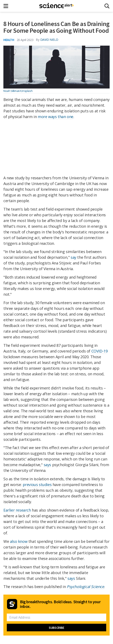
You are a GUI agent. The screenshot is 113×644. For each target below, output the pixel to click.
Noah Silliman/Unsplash (18, 91)
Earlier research (17, 510)
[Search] (107, 6)
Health (9, 40)
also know (19, 541)
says (47, 465)
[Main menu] (7, 6)
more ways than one (56, 117)
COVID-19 (100, 351)
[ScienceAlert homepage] (56, 6)
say (73, 257)
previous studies (37, 485)
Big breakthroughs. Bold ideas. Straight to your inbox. (60, 604)
